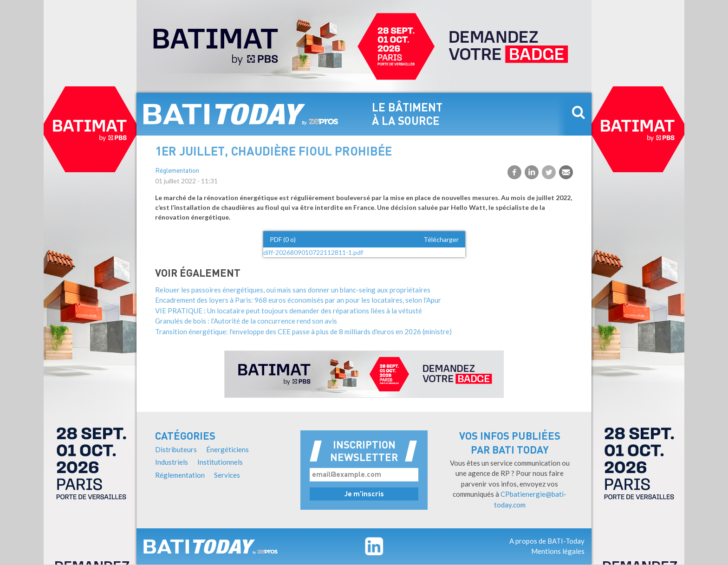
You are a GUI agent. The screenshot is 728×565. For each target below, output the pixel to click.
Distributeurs (176, 449)
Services (227, 475)
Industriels (172, 462)
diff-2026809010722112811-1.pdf (313, 252)
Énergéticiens (227, 449)
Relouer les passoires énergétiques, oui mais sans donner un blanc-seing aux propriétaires (293, 290)
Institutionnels (220, 462)
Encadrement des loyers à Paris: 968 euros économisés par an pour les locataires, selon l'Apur (298, 300)
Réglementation (177, 171)
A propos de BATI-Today (547, 541)
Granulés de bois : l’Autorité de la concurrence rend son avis (246, 321)
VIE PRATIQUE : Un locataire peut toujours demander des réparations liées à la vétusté (289, 311)
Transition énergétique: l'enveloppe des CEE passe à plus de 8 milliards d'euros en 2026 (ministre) (303, 331)
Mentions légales (558, 551)
